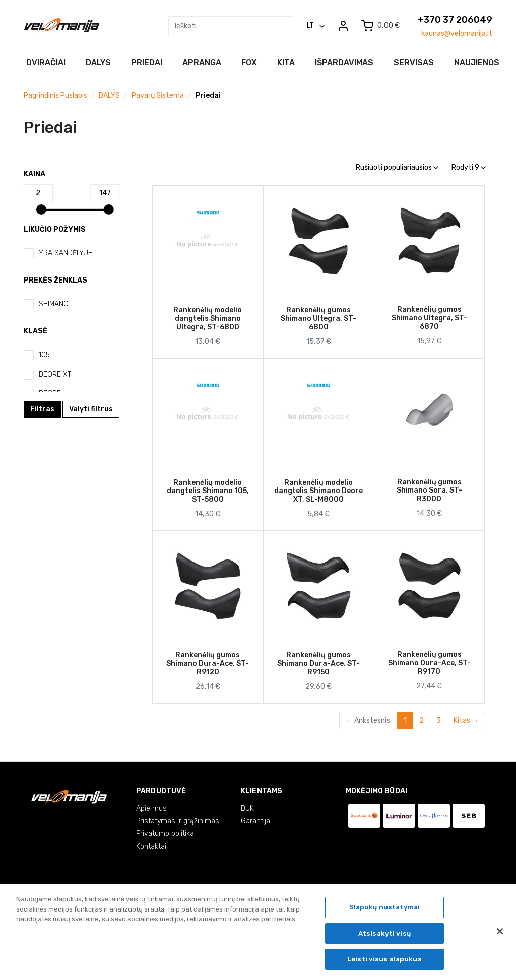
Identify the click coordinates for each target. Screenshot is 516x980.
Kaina (35, 174)
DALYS (109, 95)
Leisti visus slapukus (384, 961)
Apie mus (151, 809)
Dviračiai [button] (46, 63)
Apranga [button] (202, 63)
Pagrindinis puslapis (55, 95)
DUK (247, 809)
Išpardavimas (344, 63)
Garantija (255, 821)
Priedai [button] (147, 63)
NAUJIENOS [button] (477, 63)
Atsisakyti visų (384, 935)
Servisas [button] (414, 63)
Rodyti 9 (469, 167)
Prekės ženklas (55, 280)
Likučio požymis (55, 229)
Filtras (42, 409)
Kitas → (466, 720)
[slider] (41, 209)
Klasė (36, 331)
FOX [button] (249, 63)
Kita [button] (286, 63)
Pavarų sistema (158, 95)
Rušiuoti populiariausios (397, 167)
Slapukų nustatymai (384, 909)
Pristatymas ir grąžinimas (178, 821)
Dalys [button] (98, 63)
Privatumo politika (165, 834)
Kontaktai (151, 846)
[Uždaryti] (500, 933)
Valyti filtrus (91, 409)
